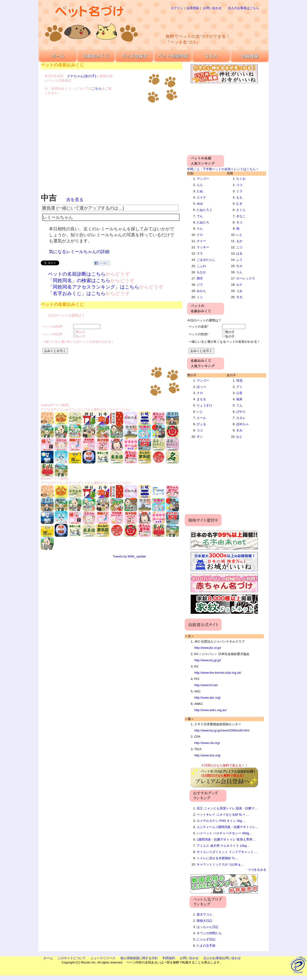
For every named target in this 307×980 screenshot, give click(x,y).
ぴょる (201, 424)
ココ (239, 185)
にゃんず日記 (206, 939)
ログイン (177, 8)
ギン (200, 437)
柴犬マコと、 (206, 914)
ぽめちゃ (242, 424)
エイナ (201, 197)
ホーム (48, 958)
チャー (201, 241)
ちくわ (241, 179)
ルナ (239, 285)
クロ (200, 235)
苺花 (239, 380)
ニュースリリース (103, 958)
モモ (239, 297)
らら (200, 185)
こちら (97, 88)
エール (201, 418)
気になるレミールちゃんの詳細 (79, 252)
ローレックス (246, 278)
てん (239, 405)
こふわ (201, 266)
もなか (201, 272)
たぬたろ (203, 222)
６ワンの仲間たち (209, 933)
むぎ (239, 204)
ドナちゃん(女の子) (81, 76)
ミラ (239, 191)
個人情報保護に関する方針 (139, 958)
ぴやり (241, 412)
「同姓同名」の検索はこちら (79, 280)
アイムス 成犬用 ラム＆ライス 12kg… (223, 846)
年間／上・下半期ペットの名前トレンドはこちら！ (223, 169)
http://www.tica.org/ (207, 755)
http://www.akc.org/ (207, 698)
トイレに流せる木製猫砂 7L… (218, 858)
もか (239, 241)
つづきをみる (257, 870)
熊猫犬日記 (204, 921)
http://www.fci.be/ (206, 685)
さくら (241, 210)
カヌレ (241, 418)
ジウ (200, 285)
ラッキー (203, 247)
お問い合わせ (212, 8)
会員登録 (193, 8)
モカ (239, 266)
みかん (201, 291)
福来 (239, 399)
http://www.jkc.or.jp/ (208, 648)
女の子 (81, 336)
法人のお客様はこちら (243, 8)
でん (200, 216)
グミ (239, 387)
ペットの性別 (52, 334)
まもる (201, 399)
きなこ (241, 216)
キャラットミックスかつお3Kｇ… (220, 864)
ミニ (200, 297)
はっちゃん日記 (208, 927)
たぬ (200, 191)
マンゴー (203, 179)
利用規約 (169, 958)
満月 (200, 278)
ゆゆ (200, 204)
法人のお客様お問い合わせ (222, 958)
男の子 (81, 332)
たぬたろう (204, 210)
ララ (200, 253)
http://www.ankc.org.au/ (210, 710)
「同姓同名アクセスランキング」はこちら (94, 287)
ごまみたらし (206, 260)
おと (239, 437)
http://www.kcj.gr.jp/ (208, 660)
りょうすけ (204, 405)
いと (239, 235)
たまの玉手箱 (206, 946)
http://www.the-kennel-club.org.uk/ (218, 673)
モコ (239, 222)
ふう (239, 260)
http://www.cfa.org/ (207, 743)
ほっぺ (201, 387)
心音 (239, 393)
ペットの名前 (52, 327)
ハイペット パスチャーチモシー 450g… (224, 833)
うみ (239, 291)
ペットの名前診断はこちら (77, 274)
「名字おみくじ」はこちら (77, 293)
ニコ (239, 247)
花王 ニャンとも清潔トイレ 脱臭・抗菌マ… (227, 808)
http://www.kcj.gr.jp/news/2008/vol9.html (222, 730)
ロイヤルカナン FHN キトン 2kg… (221, 821)
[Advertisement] (207, 22)
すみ (239, 430)
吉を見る (75, 200)
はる (239, 253)
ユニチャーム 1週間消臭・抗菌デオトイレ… (228, 827)
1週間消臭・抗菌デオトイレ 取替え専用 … (226, 839)
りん (200, 229)
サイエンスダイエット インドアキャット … (227, 852)
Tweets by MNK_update (129, 556)
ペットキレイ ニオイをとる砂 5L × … (223, 815)
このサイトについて (72, 958)
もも (239, 197)
